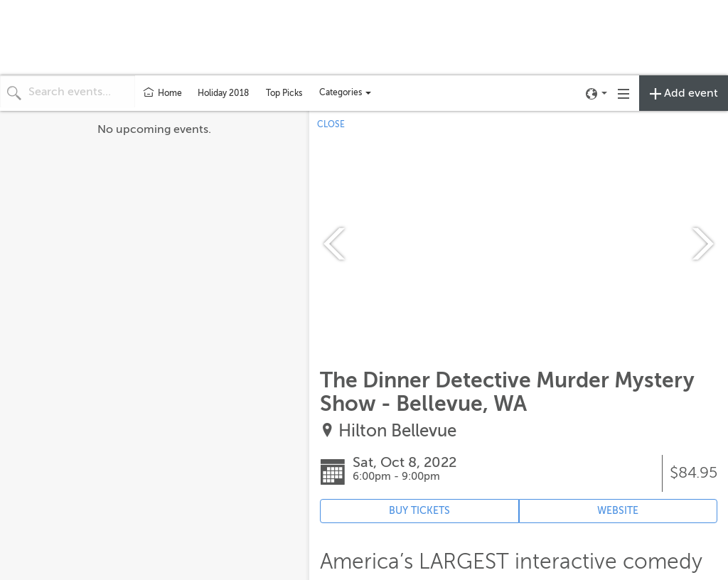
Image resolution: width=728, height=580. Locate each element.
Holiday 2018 (223, 93)
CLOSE (331, 124)
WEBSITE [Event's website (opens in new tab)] (618, 511)
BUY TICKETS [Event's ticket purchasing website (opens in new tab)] (419, 511)
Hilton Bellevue (397, 431)
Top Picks (284, 93)
